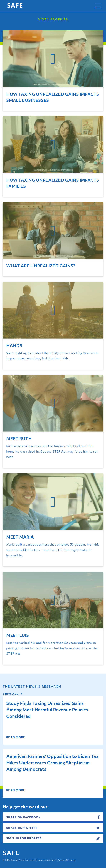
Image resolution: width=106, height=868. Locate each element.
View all (13, 694)
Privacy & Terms (66, 860)
